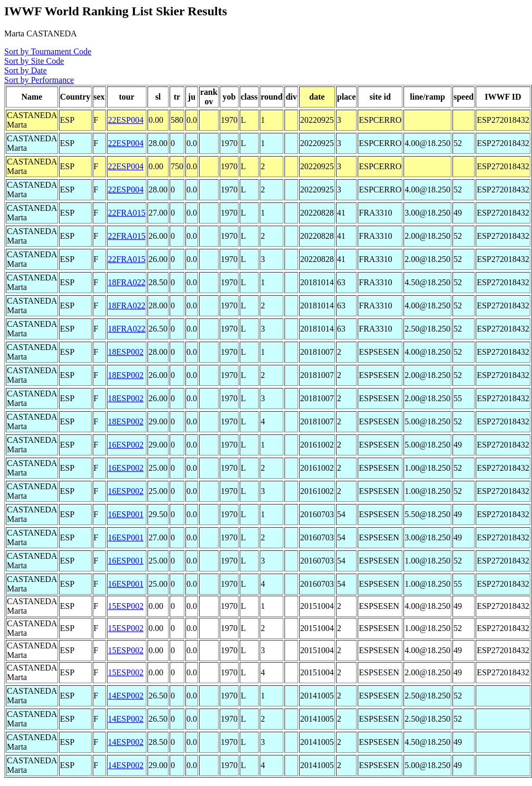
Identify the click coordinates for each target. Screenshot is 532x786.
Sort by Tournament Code (48, 51)
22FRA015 (127, 213)
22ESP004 (126, 120)
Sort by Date (26, 70)
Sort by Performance (39, 80)
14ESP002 (126, 696)
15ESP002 (126, 606)
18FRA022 (127, 282)
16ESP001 (126, 514)
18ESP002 (126, 352)
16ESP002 (126, 445)
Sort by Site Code (34, 61)
